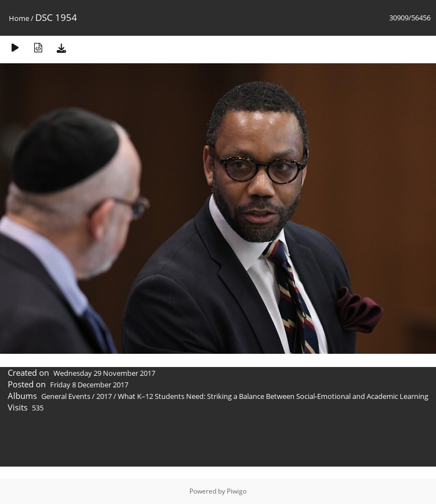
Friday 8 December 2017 (89, 385)
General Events (66, 396)
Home (19, 18)
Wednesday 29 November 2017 (104, 373)
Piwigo (237, 491)
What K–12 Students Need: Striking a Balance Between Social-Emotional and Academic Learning (273, 396)
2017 (104, 396)
